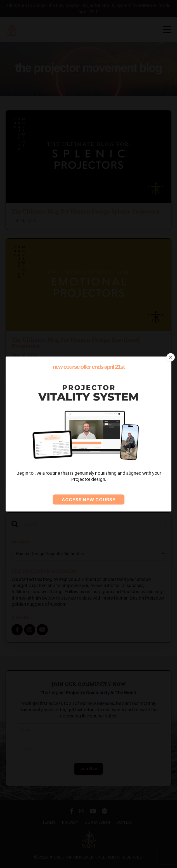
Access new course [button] (89, 500)
